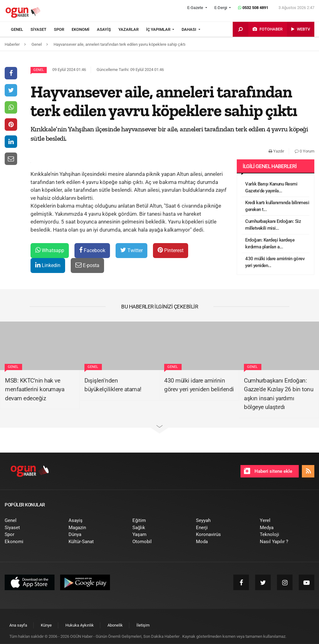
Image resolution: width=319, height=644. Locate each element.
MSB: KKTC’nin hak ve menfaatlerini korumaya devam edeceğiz (35, 389)
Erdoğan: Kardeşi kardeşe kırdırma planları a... (270, 244)
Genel (39, 70)
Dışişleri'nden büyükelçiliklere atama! (113, 385)
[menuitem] (21, 30)
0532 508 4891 (253, 8)
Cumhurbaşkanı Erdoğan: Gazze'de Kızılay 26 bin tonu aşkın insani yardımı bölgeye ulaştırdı (279, 394)
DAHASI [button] (189, 29)
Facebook (92, 250)
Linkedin (48, 265)
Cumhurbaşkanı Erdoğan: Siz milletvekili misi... (273, 225)
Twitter (131, 250)
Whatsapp (50, 250)
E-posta (87, 265)
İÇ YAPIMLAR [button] (159, 29)
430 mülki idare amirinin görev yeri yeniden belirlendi (199, 385)
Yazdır (276, 151)
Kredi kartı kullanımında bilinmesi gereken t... (277, 206)
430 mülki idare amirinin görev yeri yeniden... (275, 262)
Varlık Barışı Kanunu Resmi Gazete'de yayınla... (271, 188)
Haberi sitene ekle (268, 471)
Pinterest (171, 250)
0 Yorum (305, 151)
